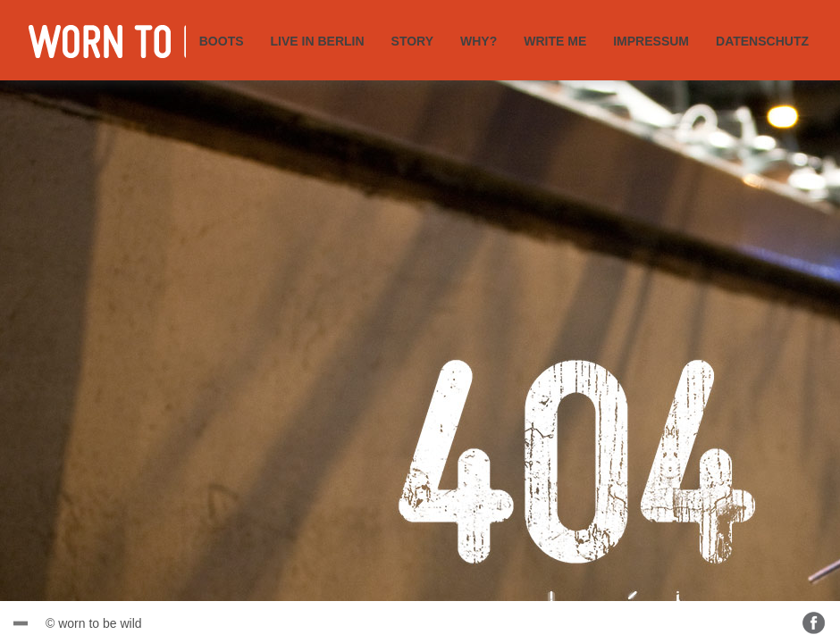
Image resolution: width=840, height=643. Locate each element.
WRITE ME (555, 41)
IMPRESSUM (651, 41)
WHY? (479, 41)
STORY (412, 41)
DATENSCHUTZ (762, 41)
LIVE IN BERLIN (318, 41)
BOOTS (222, 41)
